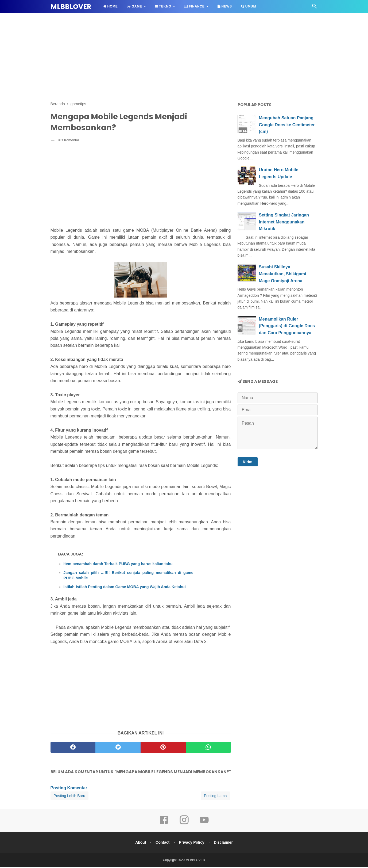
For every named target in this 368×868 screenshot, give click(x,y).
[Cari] (315, 8)
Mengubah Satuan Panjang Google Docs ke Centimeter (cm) (287, 125)
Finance (194, 6)
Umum (249, 6)
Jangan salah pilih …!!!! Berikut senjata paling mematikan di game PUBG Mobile (128, 576)
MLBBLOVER (71, 7)
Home (111, 6)
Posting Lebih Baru (69, 797)
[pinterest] (163, 748)
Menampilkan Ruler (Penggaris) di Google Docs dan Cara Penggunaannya (287, 326)
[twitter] (118, 748)
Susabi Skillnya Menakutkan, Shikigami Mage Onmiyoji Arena (283, 274)
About (140, 843)
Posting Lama (215, 797)
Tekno (163, 6)
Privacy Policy (192, 843)
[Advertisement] (184, 56)
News (225, 6)
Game (135, 6)
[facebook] (73, 748)
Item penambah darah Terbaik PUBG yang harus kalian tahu (118, 565)
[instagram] (184, 824)
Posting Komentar (69, 789)
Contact (162, 843)
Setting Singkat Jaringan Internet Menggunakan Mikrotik (284, 222)
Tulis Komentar (67, 141)
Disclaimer (224, 843)
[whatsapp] (208, 748)
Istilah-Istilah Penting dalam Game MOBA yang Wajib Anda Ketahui (124, 588)
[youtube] (204, 824)
